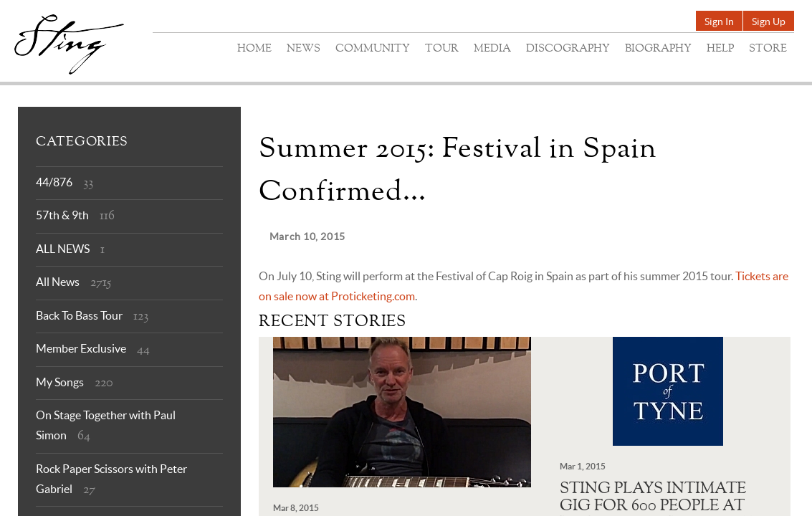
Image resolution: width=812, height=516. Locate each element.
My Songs (60, 382)
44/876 (54, 182)
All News (58, 282)
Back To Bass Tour (79, 315)
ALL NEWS (63, 249)
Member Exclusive (81, 348)
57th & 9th (62, 215)
